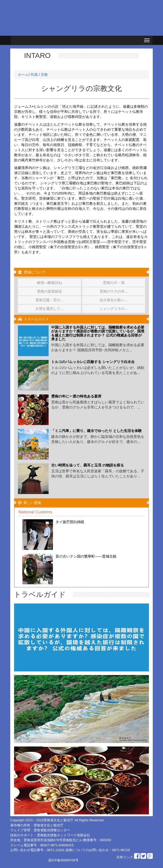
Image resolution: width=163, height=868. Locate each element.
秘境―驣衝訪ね (49, 283)
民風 (34, 75)
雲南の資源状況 (49, 291)
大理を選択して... (49, 309)
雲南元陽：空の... (49, 300)
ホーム (23, 75)
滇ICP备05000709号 (63, 860)
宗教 (44, 75)
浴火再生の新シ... (114, 300)
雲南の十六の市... (114, 291)
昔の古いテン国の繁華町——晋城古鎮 (86, 556)
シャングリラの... (114, 309)
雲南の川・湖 (114, 283)
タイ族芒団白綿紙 (70, 522)
